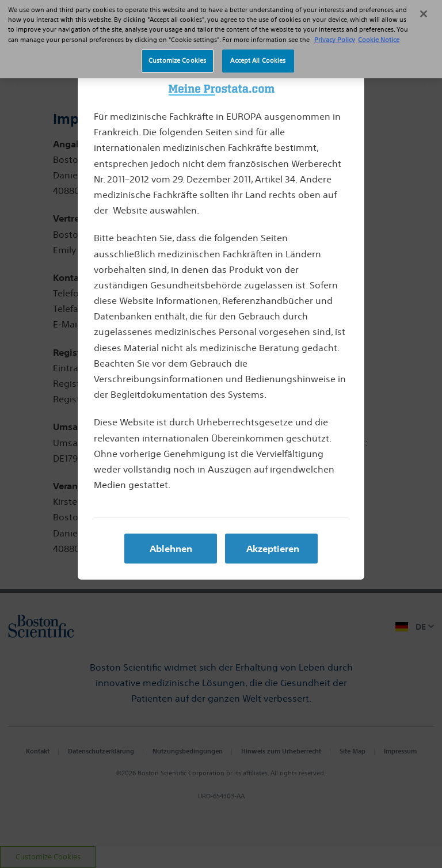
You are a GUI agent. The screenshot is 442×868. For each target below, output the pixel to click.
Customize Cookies (177, 50)
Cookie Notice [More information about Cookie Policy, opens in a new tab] (379, 28)
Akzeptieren (273, 549)
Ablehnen (171, 549)
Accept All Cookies (258, 50)
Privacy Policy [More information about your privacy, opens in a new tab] (335, 28)
